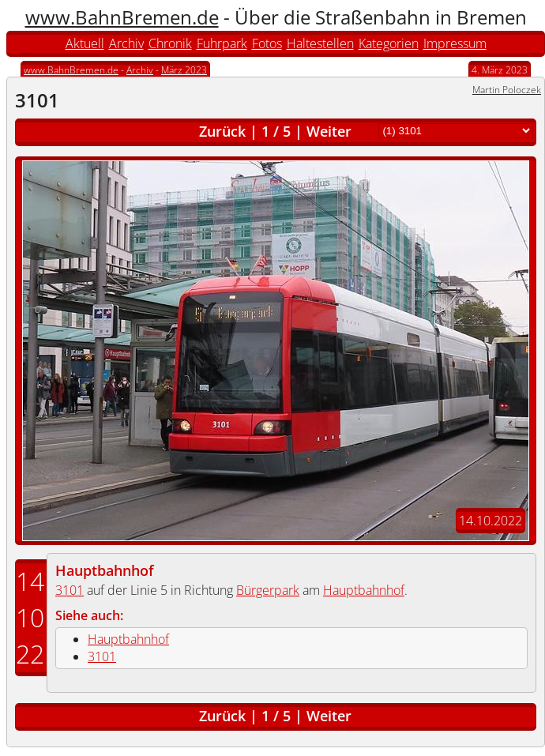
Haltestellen (320, 43)
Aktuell (85, 43)
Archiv (126, 43)
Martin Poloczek (507, 90)
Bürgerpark (268, 590)
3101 (70, 590)
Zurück (222, 131)
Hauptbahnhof (105, 570)
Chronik (170, 43)
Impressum (455, 43)
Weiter (329, 131)
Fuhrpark (222, 43)
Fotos (267, 43)
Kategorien (389, 43)
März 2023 (184, 70)
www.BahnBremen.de (122, 17)
